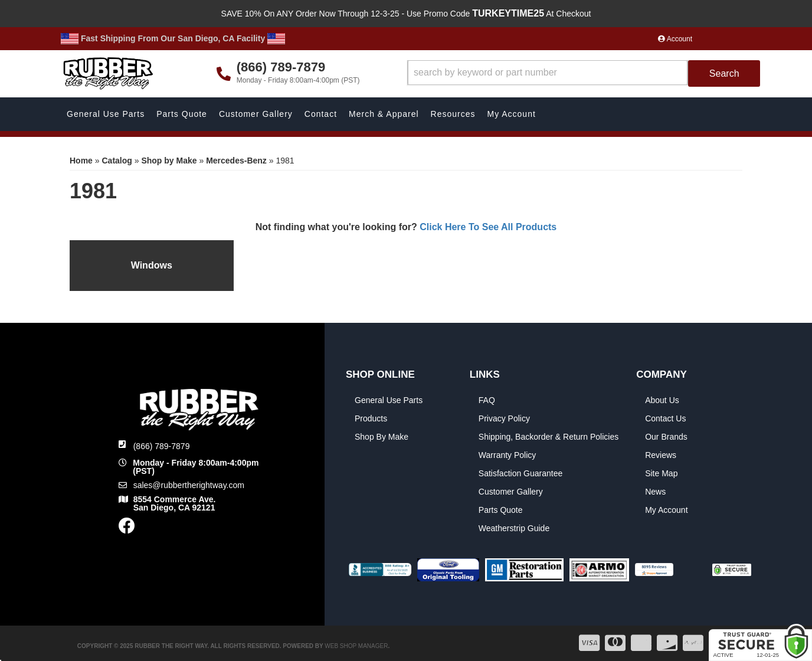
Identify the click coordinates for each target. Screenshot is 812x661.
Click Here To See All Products (488, 227)
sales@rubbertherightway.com (189, 485)
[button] (584, 73)
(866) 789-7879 (162, 446)
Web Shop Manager (356, 646)
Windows (152, 265)
